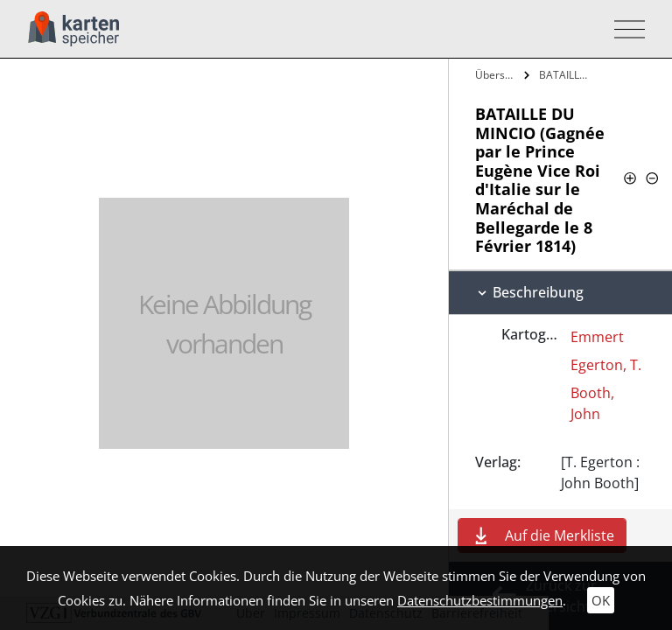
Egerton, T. (606, 365)
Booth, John (592, 403)
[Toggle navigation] (624, 29)
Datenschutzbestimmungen (480, 600)
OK (601, 600)
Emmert (597, 337)
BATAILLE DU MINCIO (567, 75)
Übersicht (497, 75)
